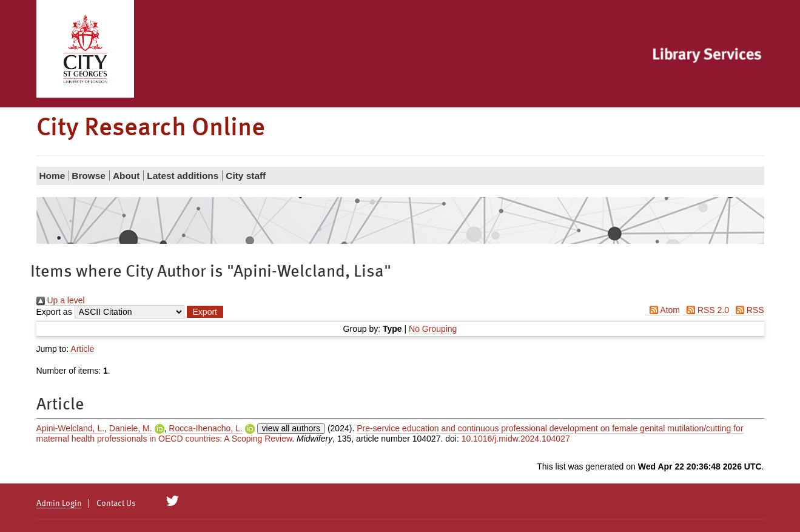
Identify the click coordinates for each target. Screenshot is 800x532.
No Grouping (433, 329)
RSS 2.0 (706, 310)
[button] (205, 312)
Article (82, 349)
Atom (663, 310)
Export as (54, 312)
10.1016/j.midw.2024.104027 (516, 439)
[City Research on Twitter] (172, 501)
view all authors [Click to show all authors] (291, 428)
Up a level (61, 300)
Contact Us (116, 503)
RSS (748, 310)
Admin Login (59, 503)
